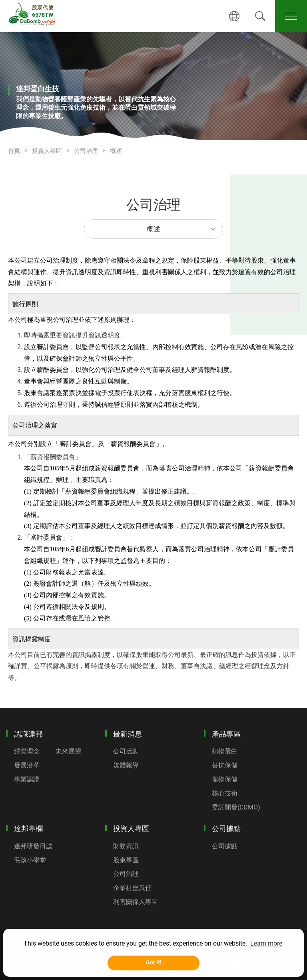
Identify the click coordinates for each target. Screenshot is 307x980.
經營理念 (27, 751)
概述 (116, 151)
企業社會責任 (132, 888)
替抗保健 (225, 765)
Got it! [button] (154, 963)
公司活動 (126, 751)
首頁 (14, 151)
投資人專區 (47, 151)
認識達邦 (28, 734)
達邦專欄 (28, 828)
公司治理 (86, 151)
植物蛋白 (225, 751)
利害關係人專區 (136, 902)
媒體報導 (126, 765)
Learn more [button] (266, 943)
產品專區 (226, 734)
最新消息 (128, 734)
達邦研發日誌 (33, 846)
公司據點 (226, 828)
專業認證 (27, 779)
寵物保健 (225, 779)
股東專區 (126, 860)
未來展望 (68, 751)
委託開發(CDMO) (236, 807)
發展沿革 (27, 765)
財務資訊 (126, 846)
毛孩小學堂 (30, 860)
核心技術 (225, 793)
